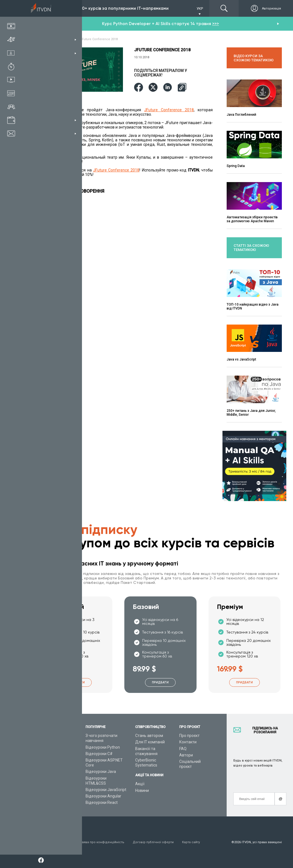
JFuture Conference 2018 (169, 110)
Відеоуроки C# (99, 754)
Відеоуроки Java (101, 772)
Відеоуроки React (102, 802)
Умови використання (55, 842)
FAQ (183, 749)
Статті (45, 796)
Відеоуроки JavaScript (106, 790)
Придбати (76, 682)
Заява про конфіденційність (102, 842)
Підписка (54, 8)
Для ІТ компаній (150, 742)
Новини (142, 790)
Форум (45, 802)
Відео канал (50, 790)
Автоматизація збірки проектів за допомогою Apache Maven (252, 219)
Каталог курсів (53, 747)
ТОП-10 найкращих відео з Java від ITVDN (253, 306)
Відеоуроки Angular (103, 796)
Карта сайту (191, 842)
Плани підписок (53, 760)
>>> (215, 24)
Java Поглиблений (241, 115)
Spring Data (236, 166)
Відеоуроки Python (103, 747)
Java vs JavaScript (241, 359)
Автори (186, 755)
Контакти (188, 742)
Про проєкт (189, 736)
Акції (140, 784)
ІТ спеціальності (54, 754)
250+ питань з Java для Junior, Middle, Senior (251, 413)
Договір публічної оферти (153, 842)
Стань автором (149, 736)
